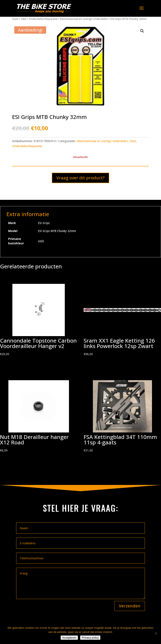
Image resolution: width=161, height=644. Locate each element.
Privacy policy (90, 638)
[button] (142, 31)
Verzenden (130, 606)
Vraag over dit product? (80, 178)
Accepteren (69, 638)
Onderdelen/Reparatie (43, 19)
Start (15, 19)
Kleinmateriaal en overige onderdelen (84, 19)
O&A (24, 19)
